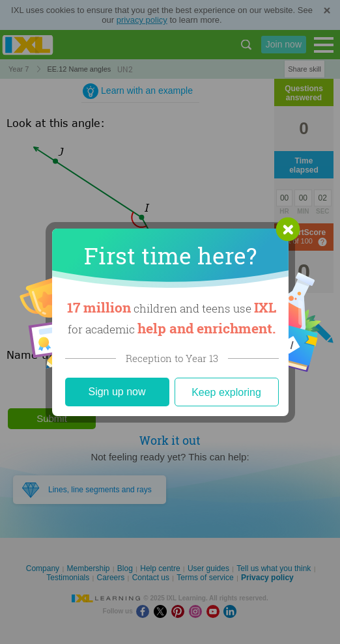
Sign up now (117, 392)
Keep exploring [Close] (226, 392)
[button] (288, 229)
